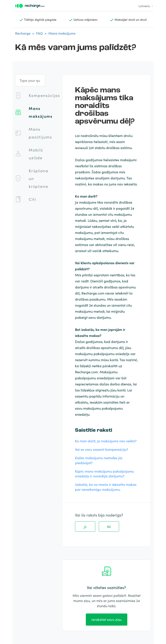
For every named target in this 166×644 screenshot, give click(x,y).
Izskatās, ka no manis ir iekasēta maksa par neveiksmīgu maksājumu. (106, 487)
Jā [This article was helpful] (85, 526)
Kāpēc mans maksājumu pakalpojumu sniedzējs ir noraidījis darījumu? (104, 474)
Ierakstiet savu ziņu (106, 619)
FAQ (39, 33)
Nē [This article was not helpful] (109, 526)
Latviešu (146, 6)
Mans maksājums (62, 33)
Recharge (23, 33)
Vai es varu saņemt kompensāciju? (102, 449)
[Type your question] (30, 80)
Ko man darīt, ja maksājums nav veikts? (106, 441)
